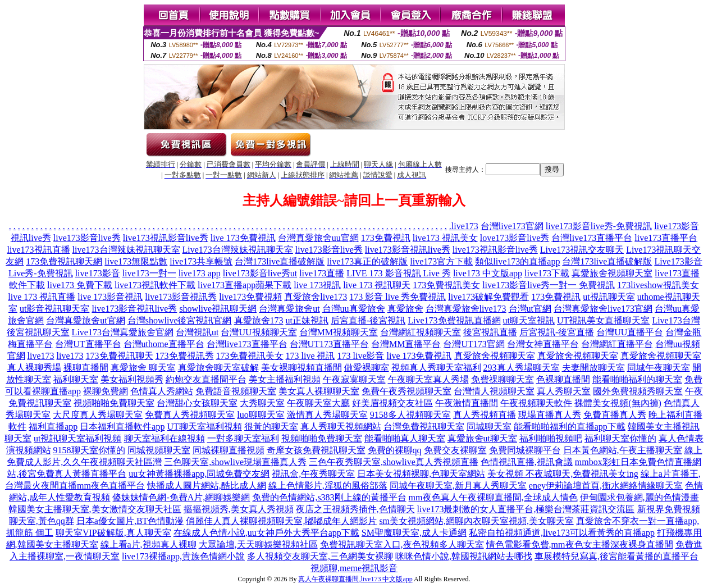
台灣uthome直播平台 (164, 344)
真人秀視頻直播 (485, 415)
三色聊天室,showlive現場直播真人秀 (235, 462)
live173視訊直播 (39, 250)
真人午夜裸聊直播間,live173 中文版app (355, 579)
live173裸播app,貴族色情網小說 (183, 556)
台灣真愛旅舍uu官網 (318, 238)
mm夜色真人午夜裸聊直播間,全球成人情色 (493, 497)
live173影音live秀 (87, 238)
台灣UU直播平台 (630, 332)
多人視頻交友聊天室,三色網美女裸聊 (320, 556)
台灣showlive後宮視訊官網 (180, 320)
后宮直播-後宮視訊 (368, 320)
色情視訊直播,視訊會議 (527, 462)
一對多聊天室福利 (243, 438)
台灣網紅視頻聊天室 (421, 332)
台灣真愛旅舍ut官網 (85, 320)
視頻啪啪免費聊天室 (114, 403)
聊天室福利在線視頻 (165, 438)
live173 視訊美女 (445, 238)
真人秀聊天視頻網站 (341, 427)
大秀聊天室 (262, 403)
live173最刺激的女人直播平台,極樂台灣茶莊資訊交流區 (526, 509)
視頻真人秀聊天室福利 (436, 368)
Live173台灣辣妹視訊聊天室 (238, 250)
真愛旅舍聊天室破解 (218, 368)
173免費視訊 (386, 238)
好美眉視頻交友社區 (392, 403)
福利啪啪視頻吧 (551, 438)
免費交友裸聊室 (455, 450)
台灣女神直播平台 (543, 344)
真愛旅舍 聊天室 (143, 368)
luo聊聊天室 (261, 415)
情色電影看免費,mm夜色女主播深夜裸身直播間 (580, 544)
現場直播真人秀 (550, 415)
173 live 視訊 (310, 356)
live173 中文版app (488, 273)
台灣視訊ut (197, 332)
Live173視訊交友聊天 (582, 250)
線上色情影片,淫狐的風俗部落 (328, 486)
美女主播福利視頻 (285, 379)
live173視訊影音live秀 (166, 238)
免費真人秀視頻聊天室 (190, 415)
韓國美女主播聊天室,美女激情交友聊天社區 (95, 509)
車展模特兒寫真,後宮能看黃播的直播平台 (616, 556)
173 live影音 (361, 356)
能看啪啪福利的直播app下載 (570, 427)
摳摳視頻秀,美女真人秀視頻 (239, 509)
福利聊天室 (76, 379)
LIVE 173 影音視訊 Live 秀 (399, 273)
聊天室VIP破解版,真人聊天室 (113, 533)
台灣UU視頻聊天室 (259, 332)
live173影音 (98, 273)
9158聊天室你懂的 (89, 450)
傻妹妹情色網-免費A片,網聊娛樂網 (181, 497)
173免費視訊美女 (446, 285)
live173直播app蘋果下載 (245, 285)
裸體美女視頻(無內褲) (618, 403)
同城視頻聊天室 (159, 450)
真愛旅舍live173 (316, 297)
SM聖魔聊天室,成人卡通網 (414, 533)
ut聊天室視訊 (529, 320)
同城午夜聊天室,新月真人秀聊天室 (458, 486)
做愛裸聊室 (367, 368)
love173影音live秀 (515, 238)
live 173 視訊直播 (42, 297)
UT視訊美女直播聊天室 (603, 320)
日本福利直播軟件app (122, 427)
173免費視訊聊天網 (64, 261)
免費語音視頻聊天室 (236, 391)
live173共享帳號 (201, 261)
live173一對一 (149, 273)
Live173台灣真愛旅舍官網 (123, 332)
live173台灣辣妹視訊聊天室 (126, 250)
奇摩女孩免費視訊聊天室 (316, 450)
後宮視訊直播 (490, 332)
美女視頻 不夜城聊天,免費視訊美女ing (563, 474)
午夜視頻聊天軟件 (536, 403)
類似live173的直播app (517, 261)
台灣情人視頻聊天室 (494, 391)
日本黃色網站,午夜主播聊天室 (623, 450)
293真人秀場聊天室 (522, 368)
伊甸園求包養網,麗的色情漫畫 (640, 497)
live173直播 (322, 273)
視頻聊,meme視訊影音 (354, 568)
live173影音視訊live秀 (408, 250)
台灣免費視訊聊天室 (424, 427)
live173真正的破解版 (367, 261)
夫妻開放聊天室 (593, 368)
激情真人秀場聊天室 (327, 415)
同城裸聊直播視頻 (229, 450)
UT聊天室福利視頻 (204, 427)
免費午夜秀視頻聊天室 (406, 391)
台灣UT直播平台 (88, 344)
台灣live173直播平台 (592, 238)
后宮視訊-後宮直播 (557, 332)
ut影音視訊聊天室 (54, 309)
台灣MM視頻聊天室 (339, 332)
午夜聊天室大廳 (318, 403)
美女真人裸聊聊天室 (319, 391)
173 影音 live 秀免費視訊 (398, 297)
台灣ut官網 (530, 309)
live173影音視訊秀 (181, 297)
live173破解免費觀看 (488, 297)
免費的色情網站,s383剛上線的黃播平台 (329, 497)
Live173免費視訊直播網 (454, 320)
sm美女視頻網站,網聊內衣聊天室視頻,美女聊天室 (476, 521)
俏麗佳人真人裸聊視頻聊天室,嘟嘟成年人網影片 (281, 521)
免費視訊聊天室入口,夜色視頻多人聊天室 (402, 544)
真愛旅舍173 (259, 320)
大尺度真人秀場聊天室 (98, 415)
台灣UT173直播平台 (329, 344)
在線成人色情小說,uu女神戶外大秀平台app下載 (266, 533)
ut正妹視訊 (307, 320)
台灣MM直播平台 (406, 344)
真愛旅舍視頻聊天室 (612, 273)
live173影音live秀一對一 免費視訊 (549, 285)
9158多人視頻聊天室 (410, 415)
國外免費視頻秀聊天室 (638, 391)
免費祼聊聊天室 (503, 379)
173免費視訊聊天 (120, 356)
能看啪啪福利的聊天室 (637, 379)
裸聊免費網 (106, 391)
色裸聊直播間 (563, 379)
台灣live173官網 (512, 226)
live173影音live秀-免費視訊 (599, 226)
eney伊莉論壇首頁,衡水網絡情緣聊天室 (606, 486)
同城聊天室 (489, 427)
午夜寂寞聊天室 (354, 379)
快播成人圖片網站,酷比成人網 (207, 486)
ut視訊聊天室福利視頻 (77, 438)
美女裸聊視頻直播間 (302, 368)
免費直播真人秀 (615, 415)
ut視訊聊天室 (609, 297)
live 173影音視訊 (110, 297)
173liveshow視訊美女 (658, 285)
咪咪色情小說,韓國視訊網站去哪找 (464, 556)
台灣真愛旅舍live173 (466, 309)
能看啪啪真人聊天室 (405, 438)
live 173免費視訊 (243, 238)
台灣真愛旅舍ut (289, 309)
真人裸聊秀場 (34, 368)
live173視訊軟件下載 (155, 285)
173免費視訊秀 (185, 356)
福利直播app (53, 427)
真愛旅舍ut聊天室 (482, 438)
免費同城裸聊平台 (525, 450)
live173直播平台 (666, 238)
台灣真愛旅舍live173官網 (603, 309)
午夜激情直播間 (467, 403)
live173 (465, 226)
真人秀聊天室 (564, 391)
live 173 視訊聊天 (377, 285)
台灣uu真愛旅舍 (354, 309)
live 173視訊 (317, 285)
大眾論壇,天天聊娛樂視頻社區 (258, 544)
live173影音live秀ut (260, 273)
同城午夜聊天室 (659, 368)
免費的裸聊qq (395, 450)
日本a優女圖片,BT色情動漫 (130, 521)
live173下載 (547, 273)
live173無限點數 (136, 261)
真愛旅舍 (405, 309)
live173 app (200, 273)
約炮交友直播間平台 (206, 379)
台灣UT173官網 (474, 344)
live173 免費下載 (80, 285)
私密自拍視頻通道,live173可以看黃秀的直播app (562, 533)
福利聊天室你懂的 (620, 438)
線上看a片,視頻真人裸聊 (149, 544)
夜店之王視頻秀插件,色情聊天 (355, 509)
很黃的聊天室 (271, 427)
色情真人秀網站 (162, 391)
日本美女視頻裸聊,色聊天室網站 (421, 474)
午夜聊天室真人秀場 (428, 379)
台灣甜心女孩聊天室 (197, 403)
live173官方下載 (441, 261)
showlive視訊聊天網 (218, 309)
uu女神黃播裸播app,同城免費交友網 (199, 474)
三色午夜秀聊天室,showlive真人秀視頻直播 (394, 462)
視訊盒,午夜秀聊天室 (313, 474)
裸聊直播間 (86, 368)
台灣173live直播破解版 (280, 261)
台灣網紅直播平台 (617, 344)
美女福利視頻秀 (132, 379)
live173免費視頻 (250, 297)
